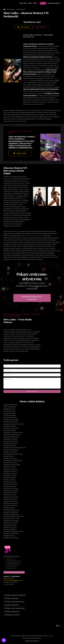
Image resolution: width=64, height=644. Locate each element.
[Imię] (32, 366)
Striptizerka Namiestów (11, 533)
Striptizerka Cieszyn (10, 471)
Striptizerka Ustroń (10, 467)
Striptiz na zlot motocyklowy (15, 608)
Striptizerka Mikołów (10, 417)
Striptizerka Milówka (10, 493)
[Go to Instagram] (59, 626)
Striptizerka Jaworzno (11, 503)
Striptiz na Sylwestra (12, 611)
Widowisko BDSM (12, 565)
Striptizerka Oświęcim (11, 501)
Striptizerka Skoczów (10, 469)
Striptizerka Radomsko (11, 437)
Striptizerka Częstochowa (12, 435)
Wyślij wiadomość (32, 391)
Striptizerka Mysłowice (11, 422)
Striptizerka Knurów (10, 458)
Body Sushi (10, 559)
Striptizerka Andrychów (11, 510)
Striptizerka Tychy (9, 409)
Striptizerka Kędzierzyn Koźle (13, 531)
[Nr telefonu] (32, 375)
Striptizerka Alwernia (10, 499)
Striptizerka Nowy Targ (11, 518)
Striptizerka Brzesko (10, 529)
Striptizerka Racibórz (10, 452)
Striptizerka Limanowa (11, 523)
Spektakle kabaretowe (14, 562)
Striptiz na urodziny (12, 598)
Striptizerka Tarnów (10, 527)
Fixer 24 (51, 636)
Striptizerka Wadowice (11, 512)
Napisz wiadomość (41, 27)
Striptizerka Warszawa (11, 538)
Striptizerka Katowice (11, 405)
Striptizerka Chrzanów (11, 497)
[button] (4, 640)
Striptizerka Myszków (11, 443)
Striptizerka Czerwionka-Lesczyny (15, 448)
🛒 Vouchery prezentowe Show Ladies (14, 572)
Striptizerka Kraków (10, 495)
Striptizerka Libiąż (9, 411)
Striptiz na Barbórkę (12, 605)
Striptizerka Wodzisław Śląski (13, 454)
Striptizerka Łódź (9, 536)
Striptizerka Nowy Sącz (11, 521)
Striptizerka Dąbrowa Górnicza (14, 424)
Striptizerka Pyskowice (11, 428)
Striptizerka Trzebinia (10, 505)
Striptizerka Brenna (10, 486)
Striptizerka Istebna (10, 482)
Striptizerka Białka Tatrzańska (13, 516)
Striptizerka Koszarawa (11, 491)
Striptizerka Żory (9, 456)
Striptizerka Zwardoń (10, 484)
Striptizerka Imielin (10, 413)
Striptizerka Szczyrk (10, 475)
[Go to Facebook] (57, 626)
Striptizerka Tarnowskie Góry (13, 432)
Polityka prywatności (32, 641)
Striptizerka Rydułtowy (11, 450)
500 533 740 (23, 27)
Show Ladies (10, 9)
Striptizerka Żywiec (10, 478)
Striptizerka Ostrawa (10, 473)
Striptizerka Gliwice (10, 426)
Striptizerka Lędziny (10, 415)
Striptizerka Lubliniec (10, 439)
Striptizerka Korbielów (11, 488)
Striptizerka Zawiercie (11, 441)
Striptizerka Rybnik (10, 445)
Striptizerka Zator (9, 508)
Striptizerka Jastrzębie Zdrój (13, 460)
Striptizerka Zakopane (11, 514)
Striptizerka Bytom (10, 407)
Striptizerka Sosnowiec (11, 420)
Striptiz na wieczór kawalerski (15, 595)
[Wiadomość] (32, 383)
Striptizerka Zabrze (10, 430)
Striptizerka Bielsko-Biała (12, 465)
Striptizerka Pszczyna (11, 463)
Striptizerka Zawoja (10, 525)
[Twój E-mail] (32, 370)
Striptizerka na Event (12, 615)
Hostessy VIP (11, 568)
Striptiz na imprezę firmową (14, 602)
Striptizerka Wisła (9, 480)
